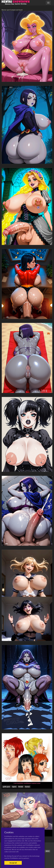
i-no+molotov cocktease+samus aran (27, 783)
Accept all (13, 863)
